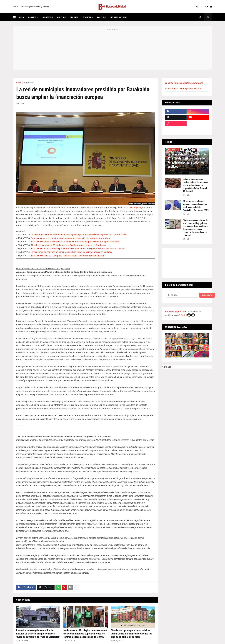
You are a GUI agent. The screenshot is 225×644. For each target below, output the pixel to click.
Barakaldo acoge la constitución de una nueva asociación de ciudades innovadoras (71, 238)
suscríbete (207, 295)
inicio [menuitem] (21, 17)
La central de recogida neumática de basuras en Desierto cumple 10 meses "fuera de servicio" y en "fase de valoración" (38, 634)
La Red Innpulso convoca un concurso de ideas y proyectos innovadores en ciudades (72, 252)
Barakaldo (29, 83)
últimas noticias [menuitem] (119, 17)
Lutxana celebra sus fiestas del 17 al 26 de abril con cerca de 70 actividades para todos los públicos (187, 160)
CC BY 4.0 (186, 315)
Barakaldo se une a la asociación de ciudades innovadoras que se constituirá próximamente (75, 242)
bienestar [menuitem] (48, 17)
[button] (16, 17)
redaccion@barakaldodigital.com (35, 7)
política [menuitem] (101, 17)
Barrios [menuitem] (32, 17)
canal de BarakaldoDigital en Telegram (184, 89)
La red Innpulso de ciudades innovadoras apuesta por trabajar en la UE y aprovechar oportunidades (79, 235)
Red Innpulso (135, 208)
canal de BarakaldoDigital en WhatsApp (184, 83)
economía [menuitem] (88, 17)
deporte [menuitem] (74, 17)
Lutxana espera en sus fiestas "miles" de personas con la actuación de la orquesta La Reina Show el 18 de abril (195, 185)
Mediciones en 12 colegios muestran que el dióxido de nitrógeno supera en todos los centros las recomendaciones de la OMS (85, 634)
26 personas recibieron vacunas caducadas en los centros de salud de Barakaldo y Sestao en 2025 (196, 206)
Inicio (19, 83)
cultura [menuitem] (61, 17)
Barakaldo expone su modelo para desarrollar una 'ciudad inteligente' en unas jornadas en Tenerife (78, 249)
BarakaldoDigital (173, 312)
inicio (15, 7)
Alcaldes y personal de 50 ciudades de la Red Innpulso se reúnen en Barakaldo (68, 245)
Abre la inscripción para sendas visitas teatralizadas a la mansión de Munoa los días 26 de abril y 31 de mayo (131, 634)
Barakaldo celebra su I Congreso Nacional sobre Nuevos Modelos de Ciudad (67, 256)
